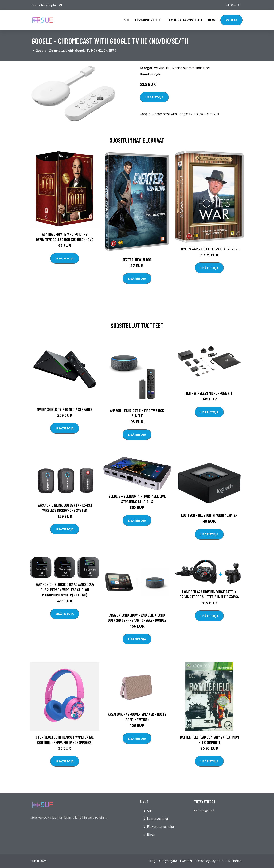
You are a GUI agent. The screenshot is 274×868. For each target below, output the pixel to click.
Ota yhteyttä (168, 861)
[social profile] (61, 5)
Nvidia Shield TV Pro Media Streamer (65, 409)
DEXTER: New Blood (137, 260)
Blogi (213, 20)
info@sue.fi (233, 5)
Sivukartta (234, 861)
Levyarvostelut (149, 20)
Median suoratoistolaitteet (191, 68)
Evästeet (186, 861)
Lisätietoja (154, 97)
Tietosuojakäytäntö (209, 861)
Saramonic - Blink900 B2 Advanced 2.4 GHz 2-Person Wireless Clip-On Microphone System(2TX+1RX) (65, 590)
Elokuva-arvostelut (185, 20)
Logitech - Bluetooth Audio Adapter (209, 515)
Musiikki (164, 68)
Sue (127, 20)
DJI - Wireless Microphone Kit (209, 393)
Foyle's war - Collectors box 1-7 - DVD (209, 249)
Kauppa (231, 20)
